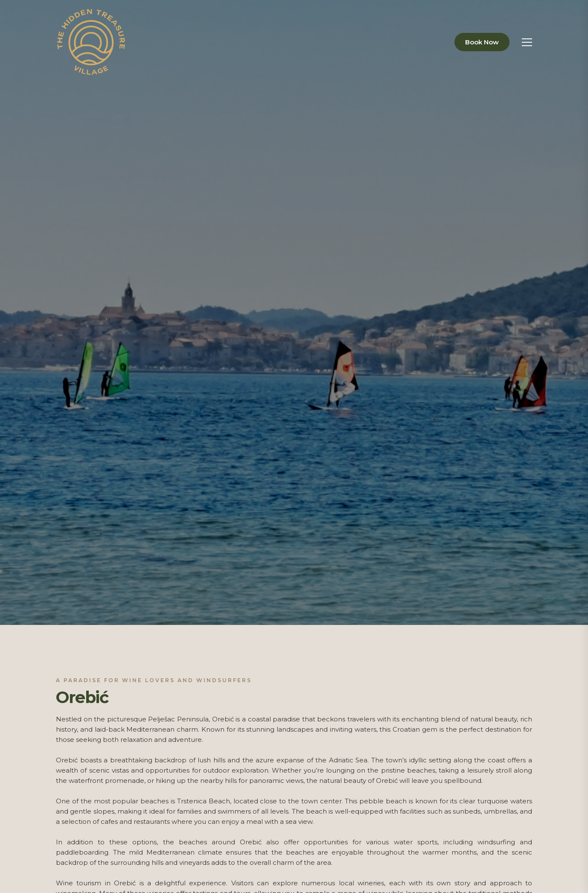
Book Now (482, 42)
